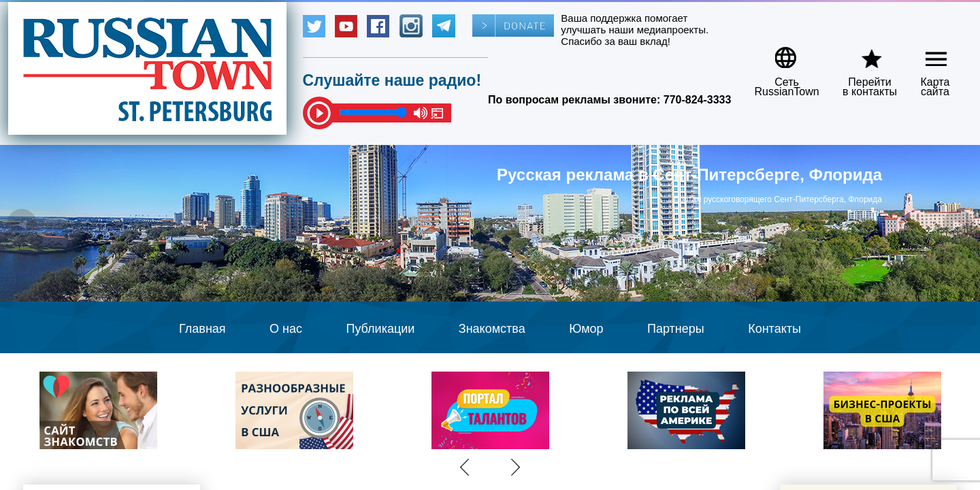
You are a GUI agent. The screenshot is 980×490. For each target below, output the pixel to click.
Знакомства (492, 329)
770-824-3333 (698, 100)
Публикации (380, 329)
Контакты (774, 329)
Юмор (586, 329)
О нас (286, 329)
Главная (202, 329)
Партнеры (676, 329)
